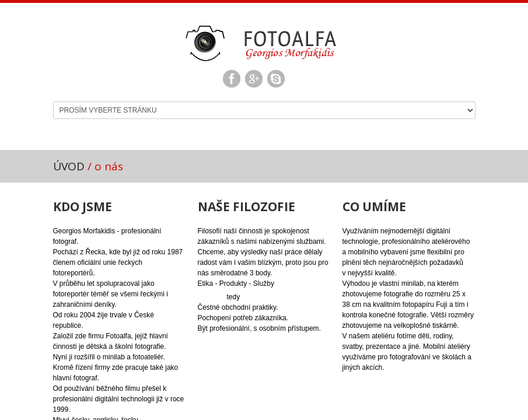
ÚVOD (69, 166)
